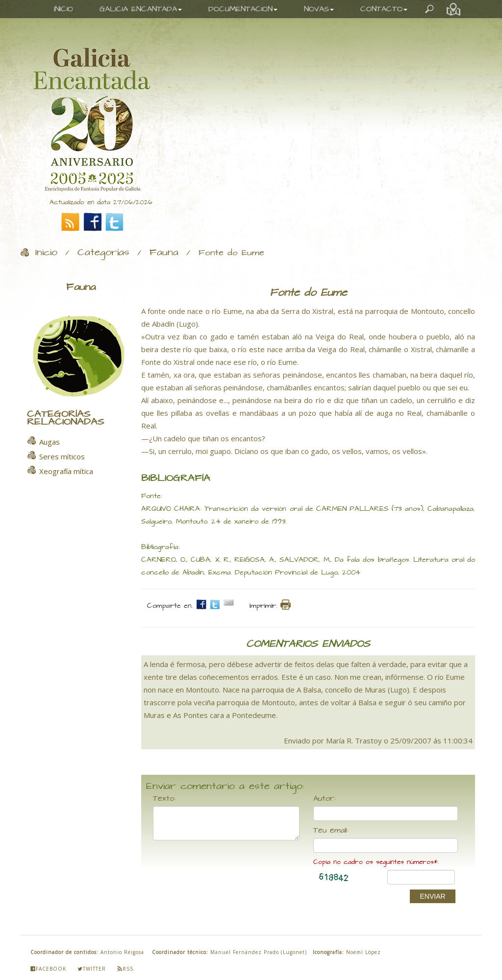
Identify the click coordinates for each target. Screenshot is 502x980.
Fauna (164, 253)
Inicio (46, 253)
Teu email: (331, 831)
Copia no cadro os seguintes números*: (376, 862)
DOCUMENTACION (243, 9)
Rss (125, 969)
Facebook (48, 969)
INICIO (63, 9)
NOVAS (319, 9)
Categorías (103, 253)
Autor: (325, 799)
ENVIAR (432, 896)
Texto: (164, 799)
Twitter (92, 969)
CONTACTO (384, 9)
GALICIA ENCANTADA (141, 9)
